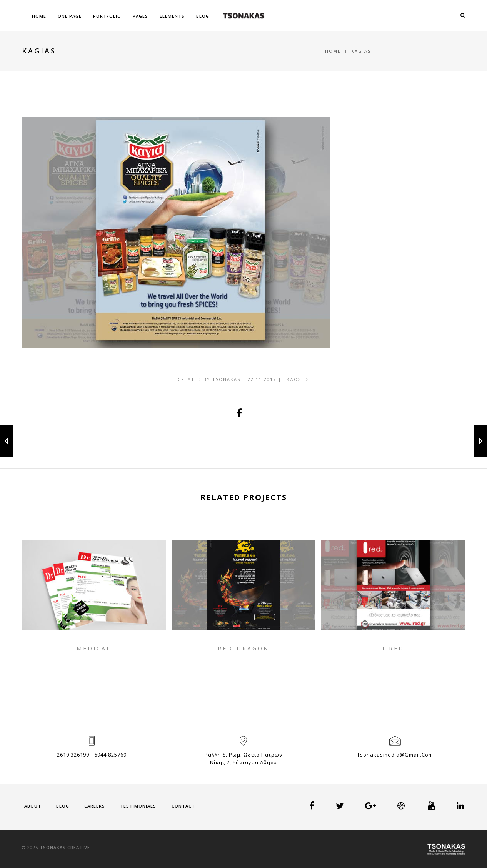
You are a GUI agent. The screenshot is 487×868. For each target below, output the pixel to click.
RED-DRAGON (243, 648)
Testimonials (138, 806)
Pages (140, 16)
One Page (70, 16)
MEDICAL (94, 648)
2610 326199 (73, 755)
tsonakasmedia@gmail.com (395, 755)
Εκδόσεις (296, 379)
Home (39, 16)
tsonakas (226, 379)
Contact (183, 806)
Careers (95, 806)
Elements (172, 16)
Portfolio (107, 16)
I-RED (393, 648)
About (33, 806)
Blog (203, 16)
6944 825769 (110, 755)
